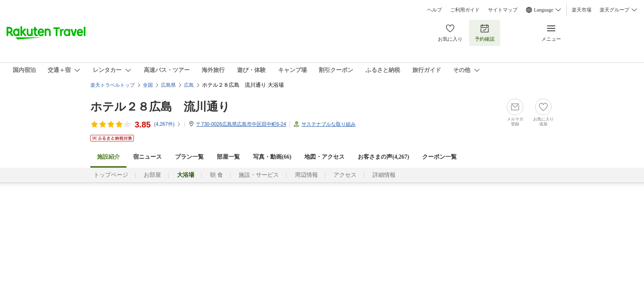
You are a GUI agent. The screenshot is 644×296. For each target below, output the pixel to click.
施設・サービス (259, 175)
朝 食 (216, 175)
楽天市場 (582, 10)
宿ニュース (147, 157)
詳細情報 (384, 175)
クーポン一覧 (439, 157)
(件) (168, 124)
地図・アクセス (324, 157)
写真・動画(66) (272, 157)
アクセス (345, 175)
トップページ (111, 175)
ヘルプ (435, 10)
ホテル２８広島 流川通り (160, 107)
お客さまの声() (383, 157)
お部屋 (152, 175)
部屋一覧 (228, 157)
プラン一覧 (189, 157)
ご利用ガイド (465, 10)
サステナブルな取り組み (329, 124)
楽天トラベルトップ (113, 85)
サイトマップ (503, 10)
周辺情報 (306, 175)
